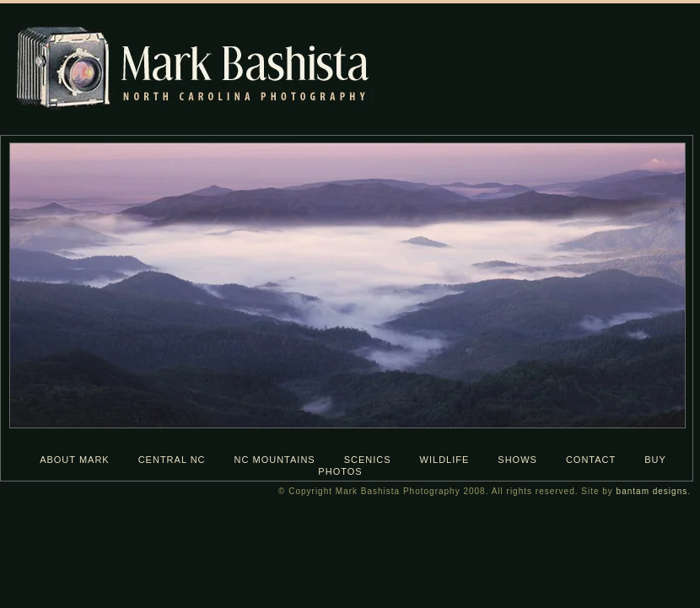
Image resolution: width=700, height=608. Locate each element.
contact (591, 460)
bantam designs (652, 491)
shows (517, 460)
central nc (172, 460)
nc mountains (275, 460)
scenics (368, 460)
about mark (75, 460)
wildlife (445, 460)
